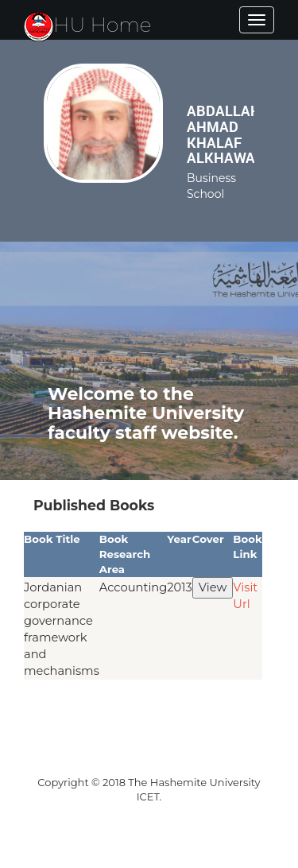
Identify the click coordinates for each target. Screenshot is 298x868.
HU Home (88, 25)
